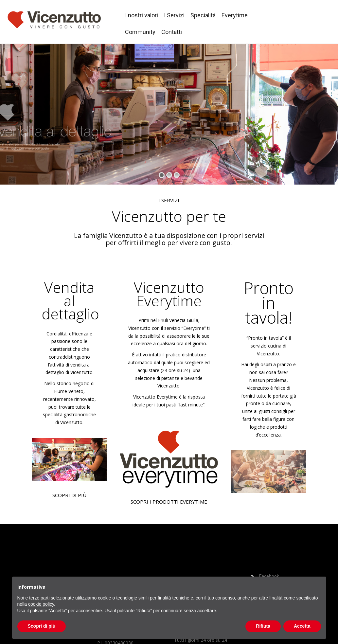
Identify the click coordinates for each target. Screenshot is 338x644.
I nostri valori (142, 15)
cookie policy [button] (41, 604)
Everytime (235, 15)
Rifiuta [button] (263, 626)
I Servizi (174, 15)
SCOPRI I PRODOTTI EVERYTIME (169, 502)
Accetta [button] (302, 626)
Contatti (172, 32)
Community (140, 32)
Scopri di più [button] (42, 626)
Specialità (203, 15)
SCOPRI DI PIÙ (69, 495)
